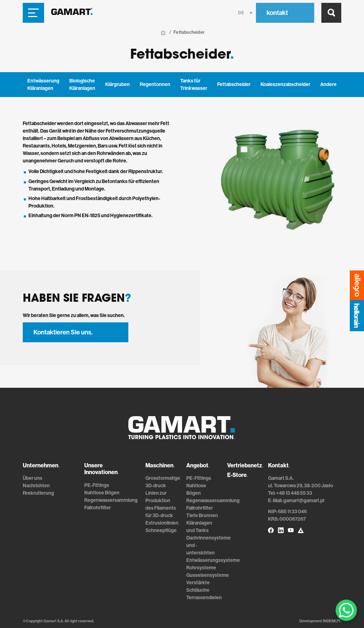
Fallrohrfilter (98, 508)
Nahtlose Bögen (102, 493)
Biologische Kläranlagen (82, 85)
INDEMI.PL (332, 621)
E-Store (238, 475)
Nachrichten (36, 486)
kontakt (278, 13)
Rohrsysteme (201, 568)
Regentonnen (155, 84)
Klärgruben (117, 84)
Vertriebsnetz (245, 465)
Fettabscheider (234, 84)
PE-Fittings (97, 485)
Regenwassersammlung (111, 500)
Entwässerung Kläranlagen (43, 85)
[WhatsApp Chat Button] (346, 610)
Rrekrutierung (38, 493)
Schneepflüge (161, 530)
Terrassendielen (204, 598)
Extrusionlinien (162, 523)
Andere (328, 84)
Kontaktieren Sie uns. (63, 332)
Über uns (33, 478)
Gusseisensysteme (208, 575)
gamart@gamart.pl (304, 501)
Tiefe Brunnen (202, 516)
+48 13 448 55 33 (294, 493)
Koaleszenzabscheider (285, 84)
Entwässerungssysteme (213, 560)
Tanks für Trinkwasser (194, 85)
